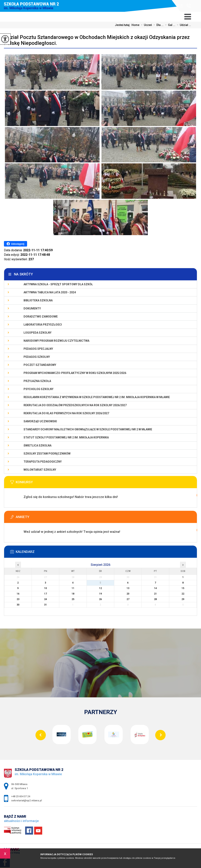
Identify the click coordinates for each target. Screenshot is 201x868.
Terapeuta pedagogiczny (43, 462)
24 (46, 599)
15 (183, 588)
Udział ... (183, 25)
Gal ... (169, 25)
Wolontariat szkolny (40, 470)
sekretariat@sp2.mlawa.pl (180, 6)
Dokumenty (32, 308)
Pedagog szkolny (37, 357)
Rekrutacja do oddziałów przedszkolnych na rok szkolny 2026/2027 (75, 405)
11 (73, 588)
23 (18, 599)
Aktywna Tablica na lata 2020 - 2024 (50, 292)
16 (18, 594)
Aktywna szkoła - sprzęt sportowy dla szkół (58, 284)
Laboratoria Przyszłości (43, 325)
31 (46, 605)
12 (100, 588)
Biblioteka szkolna (38, 300)
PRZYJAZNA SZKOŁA (37, 381)
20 (128, 594)
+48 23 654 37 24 (189, 6)
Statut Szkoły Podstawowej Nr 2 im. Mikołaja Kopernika (66, 437)
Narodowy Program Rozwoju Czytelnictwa (56, 341)
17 (46, 594)
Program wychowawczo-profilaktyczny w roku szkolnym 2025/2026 (75, 373)
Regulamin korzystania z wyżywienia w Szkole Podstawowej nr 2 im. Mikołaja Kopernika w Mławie (97, 397)
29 (183, 599)
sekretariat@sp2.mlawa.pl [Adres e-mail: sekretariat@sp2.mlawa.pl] (26, 800)
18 (73, 594)
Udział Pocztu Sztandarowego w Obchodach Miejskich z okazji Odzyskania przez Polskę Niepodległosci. (97, 40)
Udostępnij (15, 244)
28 (155, 599)
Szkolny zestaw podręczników (47, 454)
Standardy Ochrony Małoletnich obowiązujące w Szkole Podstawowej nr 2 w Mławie (88, 429)
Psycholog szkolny (38, 389)
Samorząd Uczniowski (40, 421)
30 (18, 605)
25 (73, 599)
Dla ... (158, 25)
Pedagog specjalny (38, 349)
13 (128, 588)
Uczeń (146, 25)
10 (46, 588)
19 (100, 594)
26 (100, 599)
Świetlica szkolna (37, 446)
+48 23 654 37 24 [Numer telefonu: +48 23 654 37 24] (21, 796)
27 (128, 599)
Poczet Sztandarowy (40, 365)
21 (155, 594)
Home (135, 25)
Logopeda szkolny (37, 333)
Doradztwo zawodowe (41, 317)
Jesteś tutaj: (123, 25)
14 (155, 588)
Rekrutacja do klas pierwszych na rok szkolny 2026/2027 (66, 413)
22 (183, 594)
